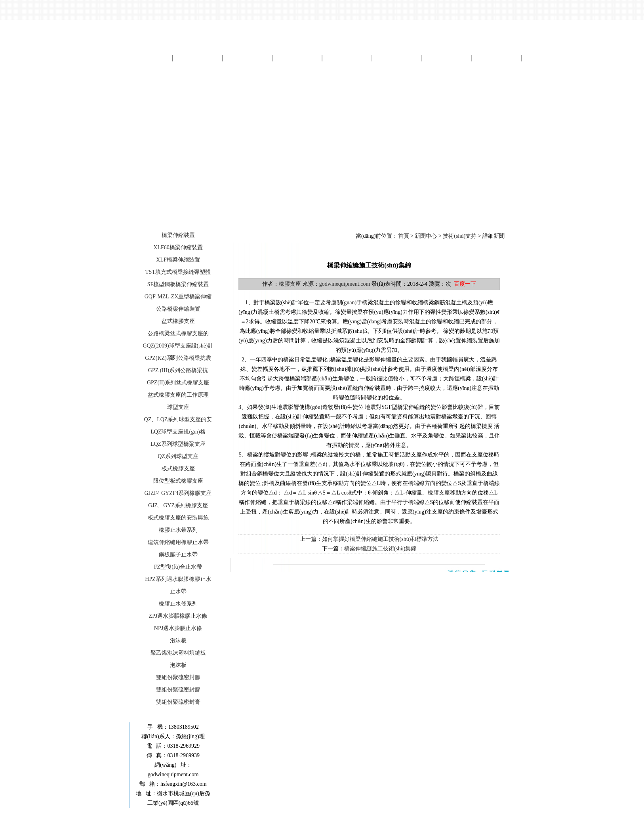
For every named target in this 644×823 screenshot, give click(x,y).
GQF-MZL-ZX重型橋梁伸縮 (178, 297)
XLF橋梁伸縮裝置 (178, 260)
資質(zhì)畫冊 (447, 58)
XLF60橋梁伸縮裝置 (178, 247)
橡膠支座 (290, 284)
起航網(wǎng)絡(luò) (398, 818)
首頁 (404, 236)
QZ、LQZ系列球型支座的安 (178, 419)
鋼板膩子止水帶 (178, 555)
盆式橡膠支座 (178, 321)
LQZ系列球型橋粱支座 (178, 444)
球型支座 (178, 407)
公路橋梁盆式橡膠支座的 (178, 333)
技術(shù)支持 (460, 236)
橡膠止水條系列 (178, 604)
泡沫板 (178, 641)
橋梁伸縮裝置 (178, 235)
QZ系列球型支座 (178, 456)
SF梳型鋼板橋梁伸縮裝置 (178, 284)
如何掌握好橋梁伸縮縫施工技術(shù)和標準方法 (380, 539)
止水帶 (178, 591)
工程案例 (347, 58)
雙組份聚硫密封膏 (178, 702)
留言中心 (497, 58)
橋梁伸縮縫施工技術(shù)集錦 (380, 549)
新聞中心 (297, 58)
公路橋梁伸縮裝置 (178, 309)
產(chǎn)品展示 (247, 58)
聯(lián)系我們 (547, 58)
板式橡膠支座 (178, 469)
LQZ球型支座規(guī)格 (178, 432)
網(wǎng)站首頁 (147, 58)
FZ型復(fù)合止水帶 (178, 567)
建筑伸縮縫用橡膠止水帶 (178, 542)
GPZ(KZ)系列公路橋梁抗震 (178, 358)
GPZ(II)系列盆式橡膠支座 (178, 383)
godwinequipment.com (345, 284)
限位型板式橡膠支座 (178, 481)
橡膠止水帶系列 (178, 530)
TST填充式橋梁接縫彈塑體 (178, 272)
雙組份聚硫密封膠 (178, 677)
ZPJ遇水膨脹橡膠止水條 (178, 616)
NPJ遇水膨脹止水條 (178, 628)
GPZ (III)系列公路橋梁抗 (178, 370)
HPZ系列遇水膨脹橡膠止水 (178, 579)
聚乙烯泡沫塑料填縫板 (178, 653)
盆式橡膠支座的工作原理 (178, 395)
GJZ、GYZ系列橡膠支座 (178, 505)
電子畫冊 (397, 58)
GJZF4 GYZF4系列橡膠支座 (178, 493)
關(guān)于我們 (197, 58)
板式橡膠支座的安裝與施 (178, 518)
